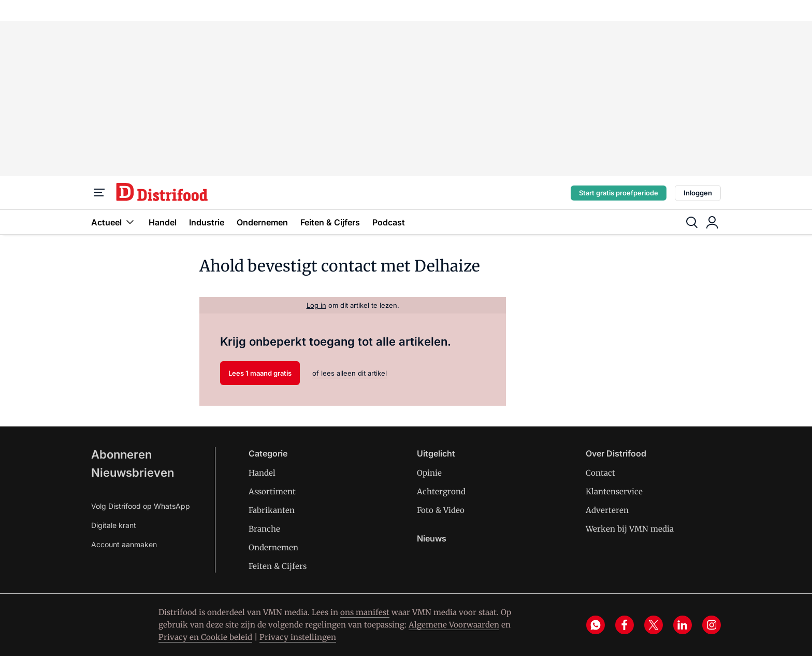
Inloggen (698, 193)
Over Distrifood (616, 453)
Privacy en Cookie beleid (205, 637)
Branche (264, 529)
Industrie (207, 222)
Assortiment (272, 491)
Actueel (114, 222)
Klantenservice (614, 491)
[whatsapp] (596, 625)
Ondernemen (262, 222)
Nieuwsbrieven (133, 473)
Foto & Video (441, 510)
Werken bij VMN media (630, 529)
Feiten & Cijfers (330, 222)
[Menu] (99, 193)
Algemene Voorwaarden (454, 625)
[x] (654, 625)
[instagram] (712, 625)
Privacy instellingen (298, 637)
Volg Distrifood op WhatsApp (141, 506)
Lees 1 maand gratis (260, 373)
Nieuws (432, 538)
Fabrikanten (272, 510)
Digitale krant (114, 525)
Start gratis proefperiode (619, 193)
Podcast (389, 222)
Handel (163, 222)
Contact (600, 473)
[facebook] (625, 625)
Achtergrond (441, 491)
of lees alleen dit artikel (350, 373)
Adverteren (607, 510)
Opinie (429, 473)
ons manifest (365, 612)
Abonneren (121, 454)
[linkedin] (683, 625)
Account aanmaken (124, 544)
